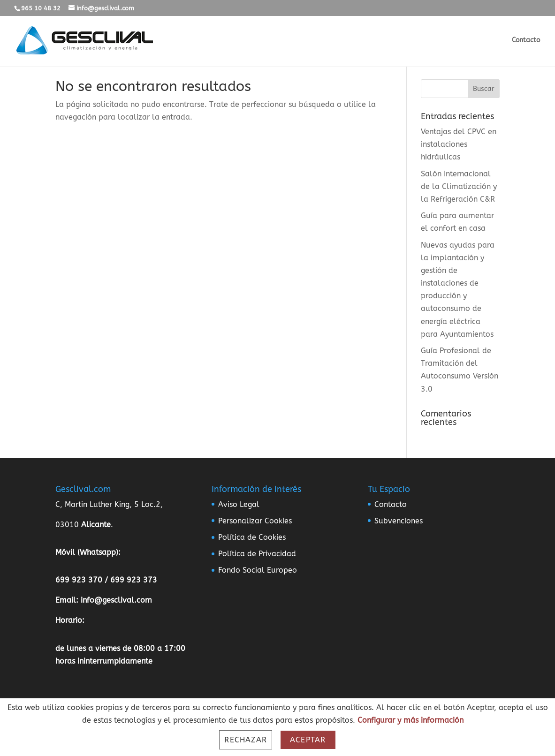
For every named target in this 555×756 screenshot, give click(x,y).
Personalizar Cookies (255, 521)
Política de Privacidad (257, 554)
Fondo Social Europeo (258, 570)
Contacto (526, 41)
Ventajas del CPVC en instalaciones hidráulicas (459, 144)
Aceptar (308, 740)
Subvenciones (399, 521)
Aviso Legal (239, 504)
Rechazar (246, 740)
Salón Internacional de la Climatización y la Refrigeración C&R (459, 186)
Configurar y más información (411, 720)
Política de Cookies (252, 537)
